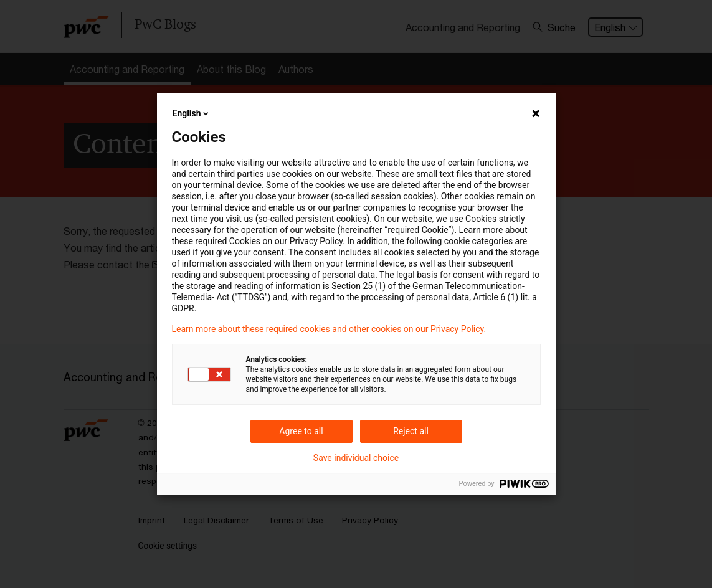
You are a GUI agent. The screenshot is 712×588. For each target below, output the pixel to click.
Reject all (411, 431)
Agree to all (301, 431)
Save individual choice (356, 458)
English (192, 113)
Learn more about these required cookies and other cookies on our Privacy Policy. (329, 329)
